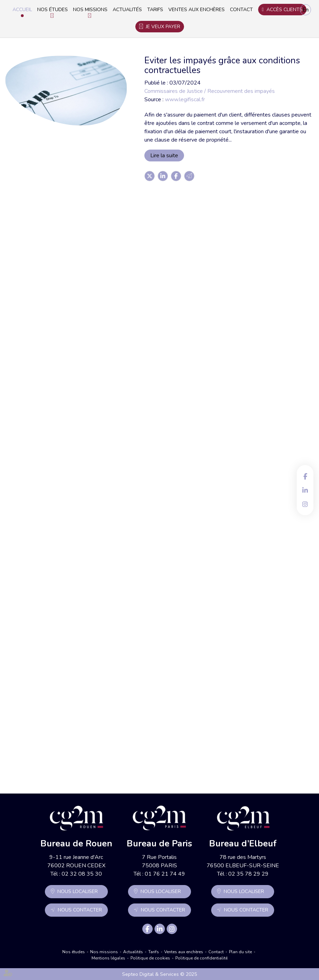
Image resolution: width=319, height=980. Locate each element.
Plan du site (240, 952)
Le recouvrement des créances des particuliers (176, 516)
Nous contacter (80, 910)
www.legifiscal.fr (185, 99)
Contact (241, 10)
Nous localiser (78, 891)
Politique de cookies (150, 958)
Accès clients (285, 10)
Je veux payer (163, 27)
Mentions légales (108, 958)
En (305, 10)
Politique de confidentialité (201, 958)
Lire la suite (164, 156)
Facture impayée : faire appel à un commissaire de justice (174, 611)
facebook (305, 476)
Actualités (127, 10)
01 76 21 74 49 (165, 874)
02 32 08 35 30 (82, 874)
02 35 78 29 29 (248, 874)
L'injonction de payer (155, 418)
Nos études (53, 10)
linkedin (305, 490)
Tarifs (155, 10)
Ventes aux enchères (197, 10)
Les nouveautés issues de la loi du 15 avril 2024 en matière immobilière (186, 706)
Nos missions (90, 10)
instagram (305, 504)
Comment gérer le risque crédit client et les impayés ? (188, 327)
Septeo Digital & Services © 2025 (159, 974)
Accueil (22, 10)
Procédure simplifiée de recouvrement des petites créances (186, 232)
